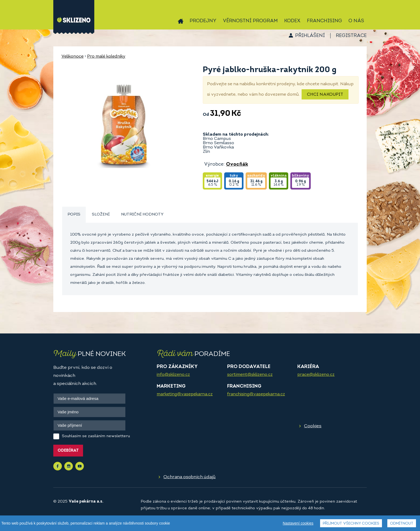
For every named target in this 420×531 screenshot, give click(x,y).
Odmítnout (402, 524)
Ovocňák (237, 164)
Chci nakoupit (325, 95)
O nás (356, 21)
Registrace (351, 36)
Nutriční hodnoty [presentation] (142, 215)
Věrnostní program (250, 21)
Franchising (325, 21)
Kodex (292, 21)
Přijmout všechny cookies (351, 524)
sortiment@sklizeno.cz (250, 375)
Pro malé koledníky (106, 57)
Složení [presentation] (101, 215)
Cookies (313, 426)
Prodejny (203, 21)
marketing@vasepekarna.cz (185, 394)
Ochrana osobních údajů (190, 477)
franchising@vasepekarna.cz (256, 394)
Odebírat (68, 451)
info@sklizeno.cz (173, 375)
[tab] (74, 215)
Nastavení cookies (298, 523)
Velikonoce (72, 57)
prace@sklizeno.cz (316, 375)
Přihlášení (310, 36)
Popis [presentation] (74, 215)
